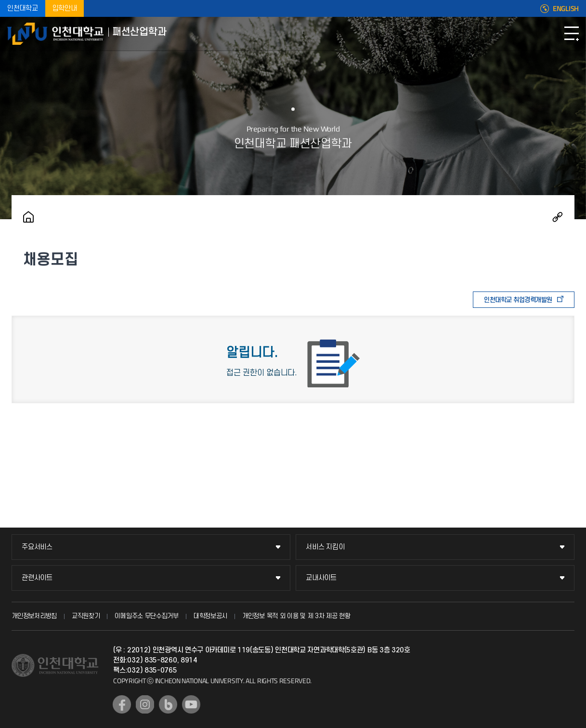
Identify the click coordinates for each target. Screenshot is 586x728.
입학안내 (65, 8)
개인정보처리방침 (34, 616)
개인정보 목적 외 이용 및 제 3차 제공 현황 (296, 616)
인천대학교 (23, 8)
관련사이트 (37, 578)
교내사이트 (321, 578)
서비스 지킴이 (325, 547)
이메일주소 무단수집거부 (146, 616)
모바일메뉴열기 (572, 34)
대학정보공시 (210, 616)
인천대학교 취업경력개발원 (518, 300)
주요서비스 (37, 547)
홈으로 (28, 217)
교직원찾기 (86, 616)
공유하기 (558, 217)
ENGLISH (566, 9)
